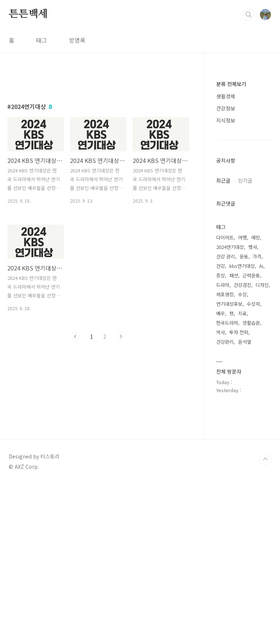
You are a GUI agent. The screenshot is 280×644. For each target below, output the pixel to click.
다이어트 (225, 237)
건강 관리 (226, 256)
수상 (242, 294)
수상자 (253, 304)
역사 (221, 332)
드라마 (223, 285)
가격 (257, 256)
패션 (234, 275)
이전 (75, 438)
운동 (244, 256)
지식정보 (226, 120)
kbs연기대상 (242, 266)
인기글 (245, 180)
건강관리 (225, 342)
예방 (256, 237)
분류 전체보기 (231, 84)
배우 (221, 313)
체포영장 (225, 294)
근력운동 (251, 275)
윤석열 (245, 342)
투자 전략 (239, 332)
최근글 (223, 180)
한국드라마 (227, 323)
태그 (42, 40)
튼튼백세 (28, 14)
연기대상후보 (229, 304)
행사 (253, 247)
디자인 (262, 285)
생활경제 (226, 96)
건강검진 (242, 285)
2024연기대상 (230, 247)
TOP (265, 620)
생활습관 (251, 323)
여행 (242, 237)
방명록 (77, 40)
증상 (221, 275)
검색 (249, 15)
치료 (242, 313)
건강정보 (226, 108)
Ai (261, 266)
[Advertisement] (98, 141)
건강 (221, 266)
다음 (121, 438)
